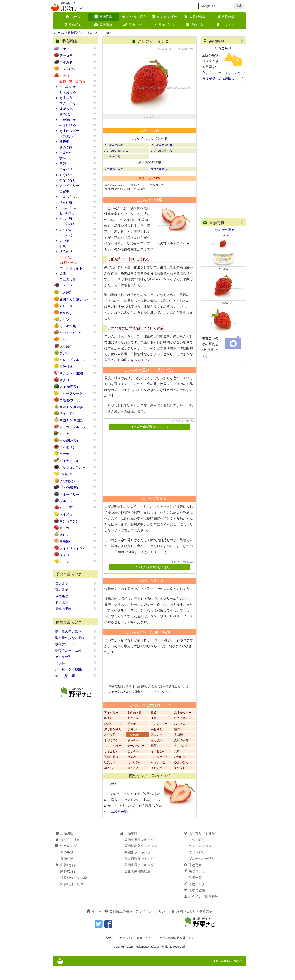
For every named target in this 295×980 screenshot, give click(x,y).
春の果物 (76, 583)
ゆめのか (66, 136)
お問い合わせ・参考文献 (192, 925)
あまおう (66, 98)
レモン (64, 562)
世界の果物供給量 (137, 885)
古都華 (64, 191)
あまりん (133, 732)
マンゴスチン (69, 521)
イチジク (66, 286)
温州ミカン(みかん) (74, 299)
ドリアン (66, 434)
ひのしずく (68, 103)
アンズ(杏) (67, 69)
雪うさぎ (133, 782)
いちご (89, 33)
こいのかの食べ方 (162, 164)
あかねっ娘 (135, 726)
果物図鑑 (103, 17)
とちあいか (68, 87)
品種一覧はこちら (73, 81)
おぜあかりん (113, 743)
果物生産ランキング (139, 853)
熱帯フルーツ (76, 644)
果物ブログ (165, 25)
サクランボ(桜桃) (72, 373)
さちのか (66, 114)
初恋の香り (68, 180)
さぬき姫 (66, 147)
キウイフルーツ (71, 333)
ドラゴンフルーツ (73, 427)
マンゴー (66, 528)
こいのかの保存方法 (116, 164)
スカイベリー (69, 186)
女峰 (63, 158)
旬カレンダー (165, 17)
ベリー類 (66, 508)
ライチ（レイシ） (73, 548)
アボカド (66, 62)
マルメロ (66, 515)
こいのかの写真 (223, 230)
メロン (64, 535)
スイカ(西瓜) (69, 387)
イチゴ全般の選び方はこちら (150, 440)
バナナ (64, 454)
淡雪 (63, 274)
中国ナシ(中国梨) (72, 420)
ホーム (73, 17)
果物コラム (134, 25)
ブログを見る (159, 183)
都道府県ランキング (139, 872)
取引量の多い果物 (76, 631)
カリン (64, 320)
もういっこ (68, 175)
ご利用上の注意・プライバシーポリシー (136, 925)
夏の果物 (76, 590)
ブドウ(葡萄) (69, 488)
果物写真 (103, 25)
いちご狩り (223, 48)
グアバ (64, 353)
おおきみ (180, 737)
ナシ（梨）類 (76, 676)
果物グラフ (68, 872)
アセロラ (66, 56)
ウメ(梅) (65, 293)
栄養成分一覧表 (72, 898)
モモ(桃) (65, 541)
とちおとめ (68, 92)
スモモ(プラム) (70, 400)
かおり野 (66, 219)
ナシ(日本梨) (69, 441)
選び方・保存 (134, 17)
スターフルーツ (71, 394)
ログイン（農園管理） (203, 910)
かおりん (157, 743)
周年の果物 (76, 609)
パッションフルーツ (74, 467)
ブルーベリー (69, 495)
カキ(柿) (65, 313)
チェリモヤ (68, 414)
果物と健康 (194, 904)
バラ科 (76, 663)
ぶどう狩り (197, 866)
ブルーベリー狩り (202, 872)
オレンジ (66, 306)
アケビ (64, 49)
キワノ (64, 340)
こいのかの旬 (112, 170)
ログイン (226, 25)
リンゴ (64, 555)
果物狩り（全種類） (201, 847)
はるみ (132, 771)
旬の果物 (67, 866)
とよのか (66, 153)
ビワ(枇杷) (67, 481)
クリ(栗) (65, 346)
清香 (177, 743)
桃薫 (63, 246)
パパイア (66, 474)
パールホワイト (71, 268)
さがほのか (68, 120)
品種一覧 (195, 25)
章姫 (63, 164)
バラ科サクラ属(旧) (76, 669)
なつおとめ (158, 765)
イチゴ (64, 76)
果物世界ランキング (139, 879)
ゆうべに (66, 235)
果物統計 (226, 17)
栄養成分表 (195, 17)
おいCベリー (69, 213)
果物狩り (73, 25)
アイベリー (68, 169)
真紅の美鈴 (68, 279)
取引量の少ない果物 (76, 638)
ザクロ (64, 380)
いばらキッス (69, 197)
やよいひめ (68, 125)
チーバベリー (69, 224)
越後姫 (64, 142)
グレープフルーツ (73, 360)
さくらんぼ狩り (200, 860)
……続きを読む (119, 825)
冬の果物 (76, 602)
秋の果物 (76, 596)
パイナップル (69, 461)
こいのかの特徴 (113, 159)
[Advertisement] (148, 477)
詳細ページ (69, 263)
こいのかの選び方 (162, 159)
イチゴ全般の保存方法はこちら (150, 581)
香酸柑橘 (66, 367)
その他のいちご (113, 183)
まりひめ (66, 230)
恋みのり (66, 252)
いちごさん (68, 208)
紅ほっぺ (66, 109)
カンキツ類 (68, 326)
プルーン (66, 501)
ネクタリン (68, 447)
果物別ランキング (137, 866)
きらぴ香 (66, 202)
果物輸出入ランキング (141, 860)
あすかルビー (69, 131)
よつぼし (66, 241)
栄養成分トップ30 (74, 891)
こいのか (66, 257)
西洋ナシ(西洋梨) (72, 407)
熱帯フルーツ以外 (76, 650)
